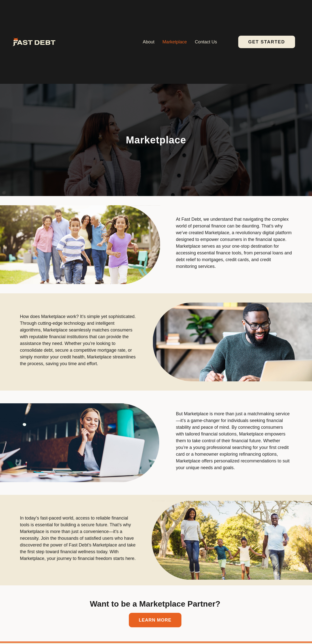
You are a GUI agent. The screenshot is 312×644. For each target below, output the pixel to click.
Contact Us (206, 42)
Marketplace (175, 42)
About (149, 42)
